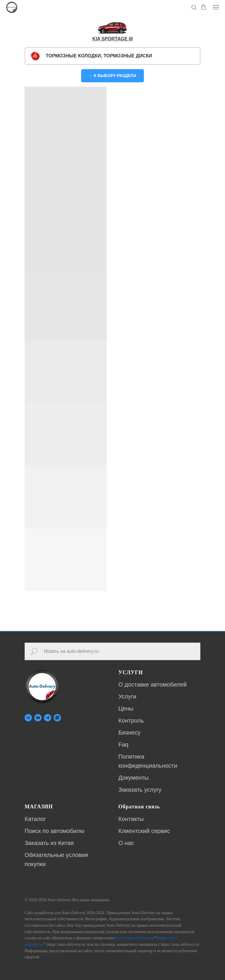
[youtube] (38, 718)
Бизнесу (129, 733)
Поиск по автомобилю (54, 831)
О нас (126, 843)
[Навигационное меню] (216, 7)
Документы (133, 778)
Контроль (131, 721)
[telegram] (48, 718)
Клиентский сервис (144, 831)
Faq (123, 745)
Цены (126, 708)
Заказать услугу (140, 790)
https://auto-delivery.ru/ (135, 938)
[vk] (28, 718)
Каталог (35, 819)
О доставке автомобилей (152, 684)
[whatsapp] (57, 718)
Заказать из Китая (49, 843)
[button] (194, 7)
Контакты (131, 819)
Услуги (127, 696)
